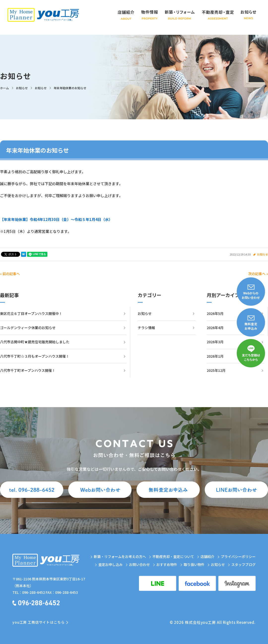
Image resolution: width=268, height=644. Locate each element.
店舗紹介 (207, 557)
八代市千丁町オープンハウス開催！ (28, 370)
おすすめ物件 (167, 564)
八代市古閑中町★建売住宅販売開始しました (35, 342)
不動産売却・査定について (173, 557)
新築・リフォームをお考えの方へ (120, 557)
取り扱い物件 (194, 564)
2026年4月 (215, 328)
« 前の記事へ (10, 274)
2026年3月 (215, 342)
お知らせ (263, 254)
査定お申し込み (110, 564)
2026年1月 (215, 356)
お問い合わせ (139, 564)
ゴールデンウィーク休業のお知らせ (28, 328)
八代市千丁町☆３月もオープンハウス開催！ (35, 356)
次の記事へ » (258, 274)
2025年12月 (216, 370)
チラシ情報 (146, 328)
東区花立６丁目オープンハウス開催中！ (31, 313)
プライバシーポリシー (238, 557)
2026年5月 (215, 313)
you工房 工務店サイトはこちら (38, 622)
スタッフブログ (243, 564)
